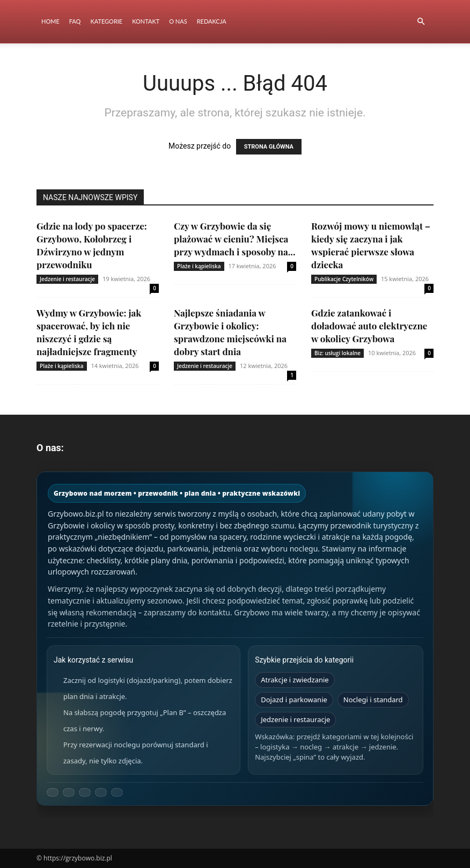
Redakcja (212, 21)
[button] (421, 22)
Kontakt (146, 21)
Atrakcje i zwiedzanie (295, 680)
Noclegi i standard (373, 700)
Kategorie (106, 21)
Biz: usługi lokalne (337, 353)
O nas (178, 21)
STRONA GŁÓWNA (269, 147)
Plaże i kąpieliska (199, 266)
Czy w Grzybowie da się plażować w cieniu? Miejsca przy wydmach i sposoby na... (235, 239)
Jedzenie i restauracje (67, 279)
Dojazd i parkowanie (294, 700)
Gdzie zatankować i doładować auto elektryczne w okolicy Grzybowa (369, 326)
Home (50, 21)
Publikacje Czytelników (344, 279)
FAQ (75, 21)
